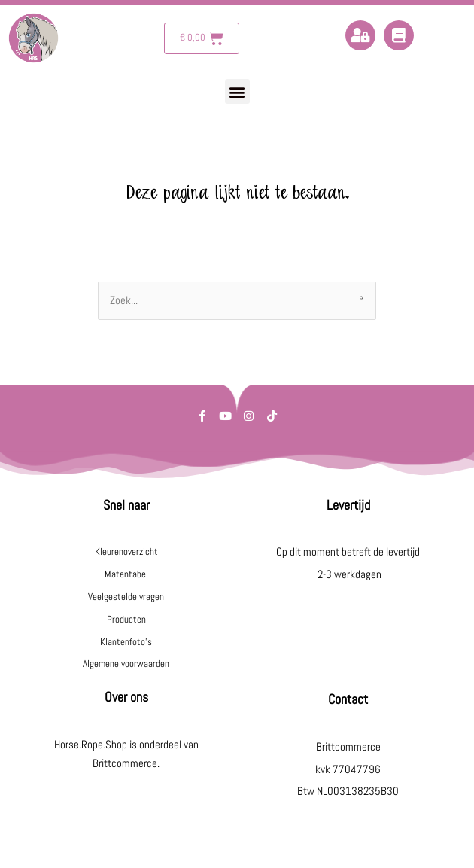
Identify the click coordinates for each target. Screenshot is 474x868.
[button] (237, 91)
